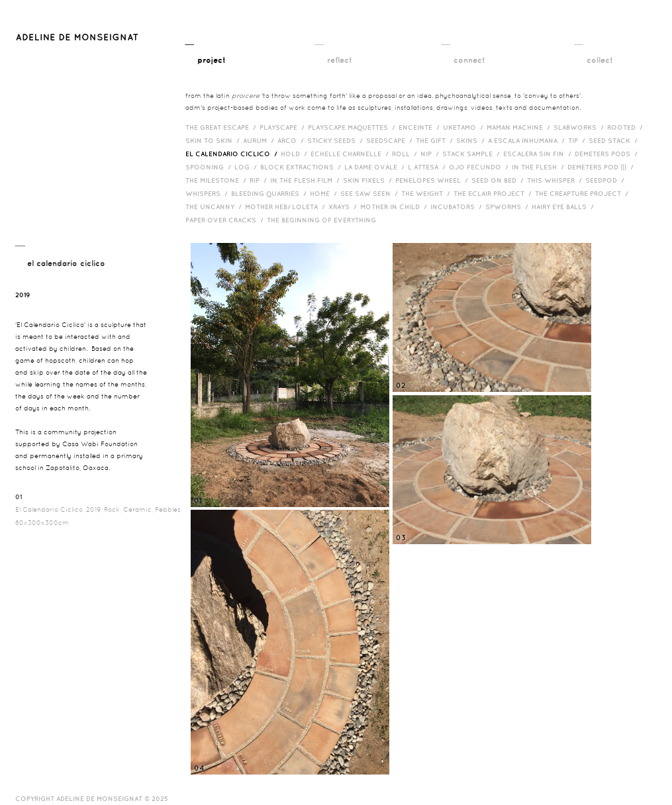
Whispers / (208, 193)
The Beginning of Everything (324, 220)
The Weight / (427, 193)
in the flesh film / (307, 180)
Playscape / (284, 127)
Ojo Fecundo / (480, 167)
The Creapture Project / (583, 193)
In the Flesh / (540, 167)
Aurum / (260, 140)
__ (206, 51)
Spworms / (508, 207)
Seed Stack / (615, 140)
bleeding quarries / (270, 193)
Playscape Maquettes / (353, 127)
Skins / (472, 140)
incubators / (458, 207)
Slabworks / (580, 127)
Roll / (406, 154)
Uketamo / (465, 127)
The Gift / (436, 140)
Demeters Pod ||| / (602, 167)
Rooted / (627, 127)
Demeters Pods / (608, 154)
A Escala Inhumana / (528, 140)
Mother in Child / (395, 207)
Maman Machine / (520, 127)
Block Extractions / (302, 167)
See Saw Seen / (371, 193)
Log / (247, 167)
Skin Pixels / (369, 180)
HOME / (325, 193)
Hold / (296, 154)
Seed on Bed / (499, 180)
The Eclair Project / (494, 193)
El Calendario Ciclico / (233, 154)
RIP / (260, 180)
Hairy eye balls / (564, 207)
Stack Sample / (473, 154)
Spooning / (210, 167)
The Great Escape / (222, 127)
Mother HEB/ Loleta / (287, 207)
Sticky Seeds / (337, 140)
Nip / (431, 154)
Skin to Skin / (214, 140)
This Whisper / (556, 180)
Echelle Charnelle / (351, 154)
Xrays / (344, 207)
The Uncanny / (215, 207)
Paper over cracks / (226, 220)
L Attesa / (428, 167)
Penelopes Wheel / (433, 180)
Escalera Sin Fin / (539, 154)
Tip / (578, 140)
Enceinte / (421, 127)
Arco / (292, 140)
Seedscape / (391, 140)
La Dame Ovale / (376, 167)
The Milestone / (217, 180)
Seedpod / (606, 180)
